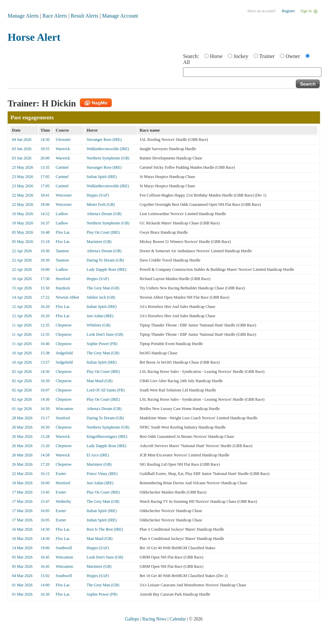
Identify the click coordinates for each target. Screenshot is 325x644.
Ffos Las (63, 232)
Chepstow (64, 325)
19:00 (45, 548)
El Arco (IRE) (98, 455)
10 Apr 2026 (22, 353)
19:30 (45, 251)
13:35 (45, 167)
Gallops (132, 619)
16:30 (45, 594)
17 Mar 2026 (22, 492)
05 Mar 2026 (22, 557)
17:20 (45, 464)
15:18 (45, 242)
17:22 (45, 297)
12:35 (45, 325)
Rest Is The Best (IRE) (105, 529)
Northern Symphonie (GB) (108, 158)
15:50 (45, 288)
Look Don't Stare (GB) (105, 334)
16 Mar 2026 (22, 529)
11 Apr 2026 (22, 325)
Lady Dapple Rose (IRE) (106, 269)
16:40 (45, 344)
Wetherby (63, 501)
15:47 (45, 501)
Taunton (62, 251)
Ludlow (62, 214)
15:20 (45, 446)
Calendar (178, 619)
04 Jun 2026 (22, 140)
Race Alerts (55, 16)
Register (289, 11)
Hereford (63, 279)
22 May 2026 (23, 195)
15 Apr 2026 (22, 288)
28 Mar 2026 (22, 418)
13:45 (45, 492)
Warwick (63, 149)
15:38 (45, 353)
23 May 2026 (23, 167)
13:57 (45, 362)
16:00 (45, 269)
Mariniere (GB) (99, 242)
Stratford (63, 418)
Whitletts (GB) (98, 325)
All (186, 62)
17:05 (45, 177)
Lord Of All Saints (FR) (106, 390)
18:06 (45, 205)
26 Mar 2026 (22, 427)
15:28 (45, 437)
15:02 (45, 576)
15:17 (45, 418)
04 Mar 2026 (22, 576)
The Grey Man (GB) (103, 288)
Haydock (63, 288)
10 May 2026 (23, 214)
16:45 (45, 557)
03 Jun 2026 (22, 149)
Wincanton (64, 409)
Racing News (154, 619)
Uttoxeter (63, 140)
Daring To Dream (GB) (105, 260)
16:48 (45, 232)
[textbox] (252, 72)
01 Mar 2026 (22, 585)
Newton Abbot (67, 297)
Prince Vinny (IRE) (102, 474)
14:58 (45, 455)
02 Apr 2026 (22, 372)
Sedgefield (64, 353)
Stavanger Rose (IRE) (104, 140)
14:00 (45, 585)
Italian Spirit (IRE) (102, 177)
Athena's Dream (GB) (104, 214)
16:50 (45, 409)
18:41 (45, 195)
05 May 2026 (23, 232)
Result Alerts (84, 16)
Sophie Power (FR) (102, 344)
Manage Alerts (23, 16)
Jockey (241, 56)
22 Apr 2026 (22, 251)
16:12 (45, 474)
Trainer (267, 56)
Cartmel (62, 167)
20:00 (45, 158)
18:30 (45, 260)
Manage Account (120, 16)
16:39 (45, 381)
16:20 (45, 307)
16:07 (45, 390)
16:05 (45, 511)
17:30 (45, 279)
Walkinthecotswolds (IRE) (108, 149)
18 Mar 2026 (22, 483)
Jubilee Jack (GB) (101, 297)
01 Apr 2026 (22, 409)
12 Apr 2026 (22, 307)
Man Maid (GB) (99, 381)
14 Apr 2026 (22, 297)
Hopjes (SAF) (98, 195)
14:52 (45, 214)
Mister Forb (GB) (101, 205)
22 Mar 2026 (22, 474)
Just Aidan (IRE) (100, 316)
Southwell (64, 548)
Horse (216, 56)
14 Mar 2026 (22, 548)
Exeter (61, 474)
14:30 (45, 140)
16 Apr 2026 (22, 279)
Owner (293, 56)
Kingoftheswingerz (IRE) (107, 437)
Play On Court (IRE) (103, 232)
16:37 (45, 223)
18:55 (45, 149)
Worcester (64, 195)
